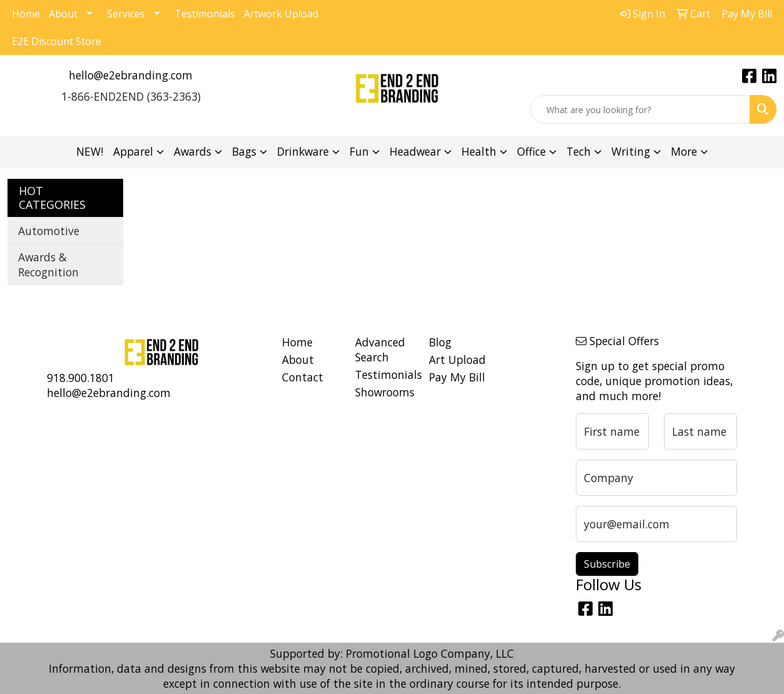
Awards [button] (193, 151)
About (63, 14)
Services (126, 14)
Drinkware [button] (303, 151)
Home (26, 14)
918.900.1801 (81, 378)
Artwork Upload (281, 14)
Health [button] (479, 151)
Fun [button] (359, 151)
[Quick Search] (640, 109)
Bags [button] (244, 151)
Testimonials (205, 14)
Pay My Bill (457, 377)
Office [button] (531, 151)
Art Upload (457, 360)
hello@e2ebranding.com (131, 75)
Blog (440, 342)
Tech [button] (579, 151)
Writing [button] (631, 151)
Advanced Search (380, 350)
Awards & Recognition (48, 264)
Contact (303, 377)
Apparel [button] (133, 151)
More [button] (684, 151)
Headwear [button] (415, 151)
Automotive (49, 231)
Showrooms (384, 392)
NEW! (90, 151)
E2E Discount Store (57, 41)
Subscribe (607, 564)
